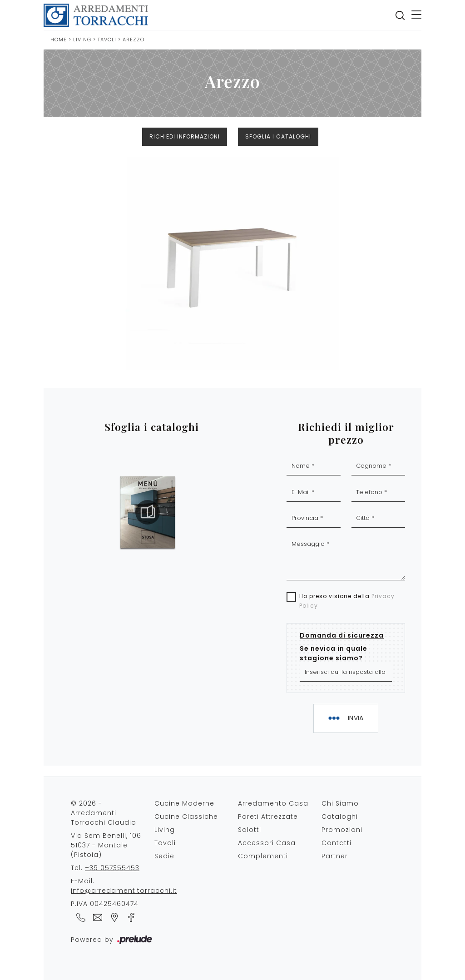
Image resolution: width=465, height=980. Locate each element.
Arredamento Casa (273, 803)
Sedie (164, 856)
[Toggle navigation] (416, 15)
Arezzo (134, 40)
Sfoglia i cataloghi (278, 136)
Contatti (336, 843)
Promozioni (342, 830)
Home (59, 40)
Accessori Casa (267, 843)
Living (82, 40)
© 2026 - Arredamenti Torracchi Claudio (104, 813)
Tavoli (108, 40)
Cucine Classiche (186, 817)
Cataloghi (340, 817)
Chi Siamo (340, 803)
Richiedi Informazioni (185, 136)
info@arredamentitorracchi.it (124, 891)
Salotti (250, 830)
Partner (335, 856)
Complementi (263, 856)
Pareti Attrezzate (268, 817)
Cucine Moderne (184, 803)
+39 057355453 (112, 868)
